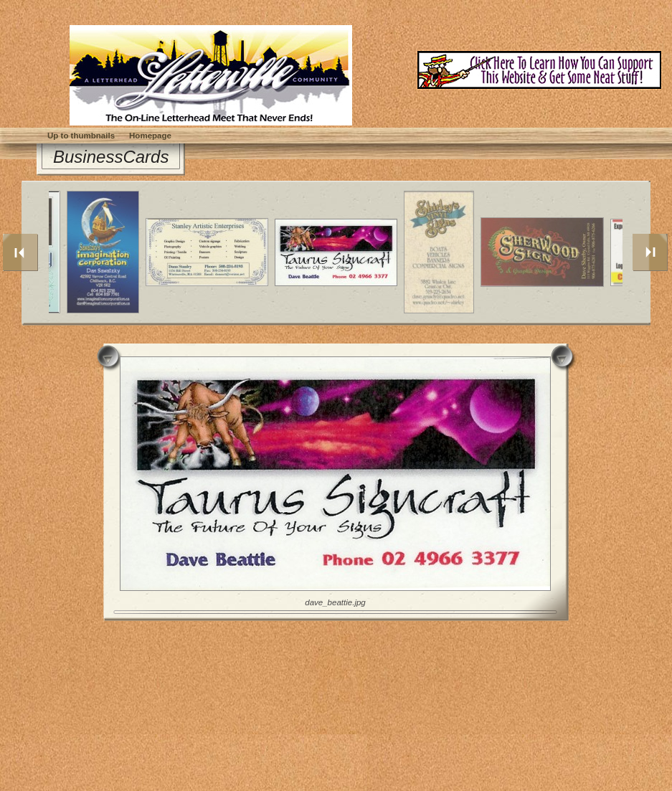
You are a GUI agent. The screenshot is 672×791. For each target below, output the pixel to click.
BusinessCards (111, 157)
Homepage (150, 136)
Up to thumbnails (81, 136)
